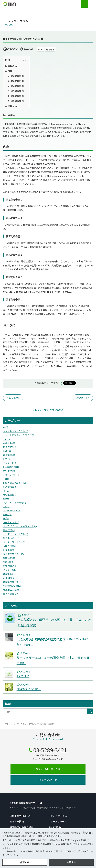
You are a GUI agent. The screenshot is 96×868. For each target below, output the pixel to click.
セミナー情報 (17, 822)
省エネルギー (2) (11, 538)
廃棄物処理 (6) (10, 566)
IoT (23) (7, 491)
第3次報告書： (18, 86)
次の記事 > (83, 398)
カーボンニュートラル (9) (16, 534)
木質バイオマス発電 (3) (14, 502)
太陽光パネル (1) (11, 546)
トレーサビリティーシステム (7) (19, 435)
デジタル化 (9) (10, 463)
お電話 (85, 4)
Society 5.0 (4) (10, 578)
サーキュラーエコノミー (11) (17, 542)
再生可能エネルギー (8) (14, 483)
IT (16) (6, 479)
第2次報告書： (18, 81)
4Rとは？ (23, 676)
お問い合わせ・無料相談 (48, 769)
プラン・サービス (58, 816)
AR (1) (6, 498)
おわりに (12, 106)
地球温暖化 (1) (10, 495)
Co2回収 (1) (9, 451)
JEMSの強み (55, 827)
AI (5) (6, 427)
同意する (71, 862)
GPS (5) (7, 459)
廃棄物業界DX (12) (12, 586)
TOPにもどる (48, 410)
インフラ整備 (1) (11, 570)
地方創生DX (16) (11, 590)
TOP (6, 724)
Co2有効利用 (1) (11, 467)
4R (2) (6, 518)
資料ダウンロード (48, 780)
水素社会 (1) (9, 443)
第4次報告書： (18, 91)
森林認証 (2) (9, 530)
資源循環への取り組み (22, 827)
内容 (10, 71)
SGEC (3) (7, 514)
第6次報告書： (18, 101)
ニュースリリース (57, 822)
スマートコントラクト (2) (16, 431)
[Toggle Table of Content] (22, 60)
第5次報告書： (18, 96)
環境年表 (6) (9, 558)
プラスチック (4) (11, 475)
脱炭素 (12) (8, 550)
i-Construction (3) (12, 510)
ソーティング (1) (11, 522)
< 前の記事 (13, 398)
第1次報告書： (18, 76)
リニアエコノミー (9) (13, 554)
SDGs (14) (8, 562)
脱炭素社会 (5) (10, 487)
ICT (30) (7, 439)
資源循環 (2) (9, 455)
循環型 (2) (8, 574)
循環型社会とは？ (29, 689)
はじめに (12, 66)
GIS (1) (6, 506)
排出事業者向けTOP (20, 816)
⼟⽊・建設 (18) (11, 594)
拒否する (25, 862)
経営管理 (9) (9, 471)
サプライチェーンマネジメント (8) (20, 526)
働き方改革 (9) (10, 447)
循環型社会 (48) (11, 582)
